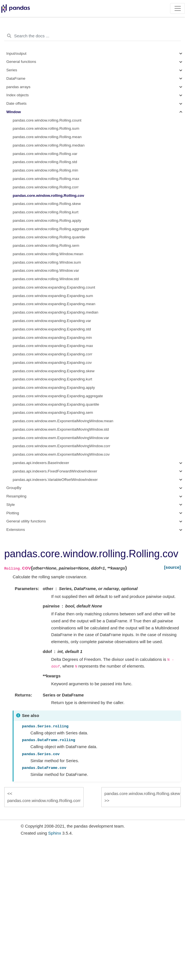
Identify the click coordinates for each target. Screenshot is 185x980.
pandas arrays (19, 87)
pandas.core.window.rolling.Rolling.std (45, 162)
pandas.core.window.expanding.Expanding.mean (54, 304)
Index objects (18, 95)
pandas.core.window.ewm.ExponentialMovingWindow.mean (63, 421)
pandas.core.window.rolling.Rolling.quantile (49, 237)
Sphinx (55, 833)
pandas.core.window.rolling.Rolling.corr (46, 187)
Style (11, 505)
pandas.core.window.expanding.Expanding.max (53, 346)
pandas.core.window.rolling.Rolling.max (46, 179)
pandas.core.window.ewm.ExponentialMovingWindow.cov (61, 454)
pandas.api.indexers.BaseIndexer (41, 463)
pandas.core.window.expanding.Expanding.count (54, 287)
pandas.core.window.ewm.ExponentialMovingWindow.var (61, 438)
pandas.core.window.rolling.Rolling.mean (47, 137)
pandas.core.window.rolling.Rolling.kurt (45, 212)
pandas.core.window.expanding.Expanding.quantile (56, 404)
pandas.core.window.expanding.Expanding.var (52, 321)
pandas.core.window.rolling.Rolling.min (45, 170)
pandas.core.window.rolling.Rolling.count (47, 120)
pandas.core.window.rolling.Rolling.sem (46, 245)
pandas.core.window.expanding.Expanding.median (55, 312)
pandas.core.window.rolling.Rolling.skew (47, 204)
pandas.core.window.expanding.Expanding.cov (52, 363)
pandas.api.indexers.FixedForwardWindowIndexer (55, 471)
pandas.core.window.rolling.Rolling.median (49, 145)
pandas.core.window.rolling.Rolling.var (45, 154)
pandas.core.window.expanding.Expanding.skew (54, 371)
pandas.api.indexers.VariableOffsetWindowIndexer (55, 480)
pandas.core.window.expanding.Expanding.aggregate (58, 396)
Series (12, 70)
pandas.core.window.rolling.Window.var (46, 270)
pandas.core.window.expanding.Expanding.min (52, 338)
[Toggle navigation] (178, 8)
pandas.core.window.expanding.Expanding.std (52, 329)
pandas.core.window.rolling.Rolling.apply (47, 221)
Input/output (16, 53)
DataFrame (16, 78)
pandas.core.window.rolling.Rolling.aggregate (51, 229)
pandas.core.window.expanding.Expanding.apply (54, 388)
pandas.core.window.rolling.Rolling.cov (48, 196)
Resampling (16, 496)
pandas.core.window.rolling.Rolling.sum (46, 128)
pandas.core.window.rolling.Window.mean (48, 254)
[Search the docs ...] (92, 36)
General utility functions (26, 521)
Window (14, 112)
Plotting (13, 513)
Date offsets (17, 103)
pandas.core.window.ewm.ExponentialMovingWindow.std (61, 429)
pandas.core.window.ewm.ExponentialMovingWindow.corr (62, 446)
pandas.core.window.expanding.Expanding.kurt (52, 379)
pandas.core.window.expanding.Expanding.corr (53, 354)
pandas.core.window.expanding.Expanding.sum (53, 296)
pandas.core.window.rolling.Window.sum (47, 262)
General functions (21, 62)
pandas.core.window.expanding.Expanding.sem (53, 413)
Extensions (16, 530)
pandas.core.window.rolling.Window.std (46, 279)
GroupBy (14, 488)
